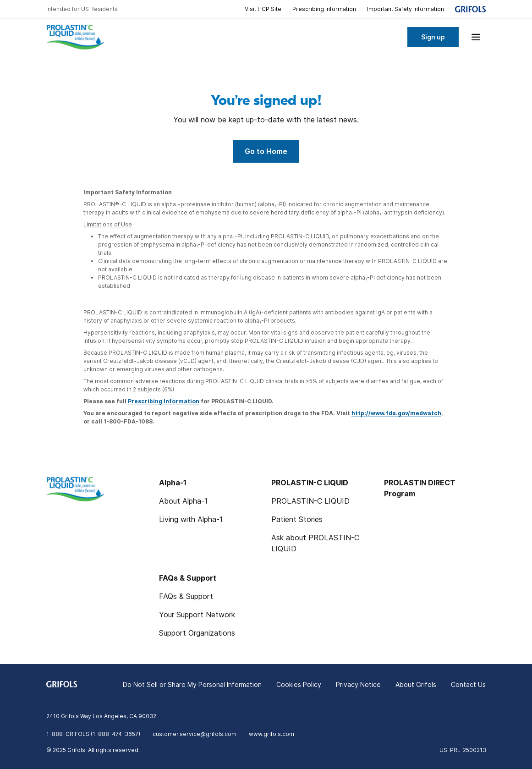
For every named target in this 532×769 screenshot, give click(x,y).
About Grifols (416, 684)
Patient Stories (297, 519)
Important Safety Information (406, 9)
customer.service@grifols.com (195, 734)
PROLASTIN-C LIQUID (310, 501)
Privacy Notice (358, 684)
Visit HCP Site (263, 9)
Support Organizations (197, 633)
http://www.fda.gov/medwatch (396, 413)
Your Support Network (197, 615)
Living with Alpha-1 (191, 519)
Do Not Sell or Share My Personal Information (192, 684)
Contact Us (468, 684)
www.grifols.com (271, 734)
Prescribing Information (324, 9)
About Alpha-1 (183, 501)
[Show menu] (476, 37)
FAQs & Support (186, 596)
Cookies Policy (299, 684)
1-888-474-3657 (115, 734)
